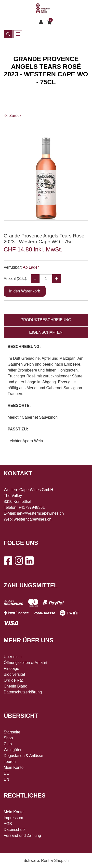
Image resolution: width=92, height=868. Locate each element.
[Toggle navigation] (18, 34)
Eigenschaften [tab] (46, 332)
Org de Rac (14, 680)
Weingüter (13, 750)
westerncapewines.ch (33, 519)
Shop (8, 738)
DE (6, 773)
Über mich (13, 657)
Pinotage (11, 668)
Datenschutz (15, 830)
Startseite (12, 732)
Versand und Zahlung (22, 835)
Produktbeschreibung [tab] (46, 320)
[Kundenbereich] (42, 22)
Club (8, 744)
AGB (8, 824)
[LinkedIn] (29, 561)
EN (6, 779)
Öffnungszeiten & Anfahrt (26, 663)
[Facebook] (8, 561)
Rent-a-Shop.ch (55, 861)
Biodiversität (14, 674)
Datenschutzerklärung (23, 692)
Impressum (13, 818)
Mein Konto (14, 767)
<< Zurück (13, 116)
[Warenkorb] (50, 22)
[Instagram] (19, 561)
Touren (10, 762)
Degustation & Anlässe (23, 756)
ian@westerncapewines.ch (40, 513)
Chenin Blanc (15, 686)
